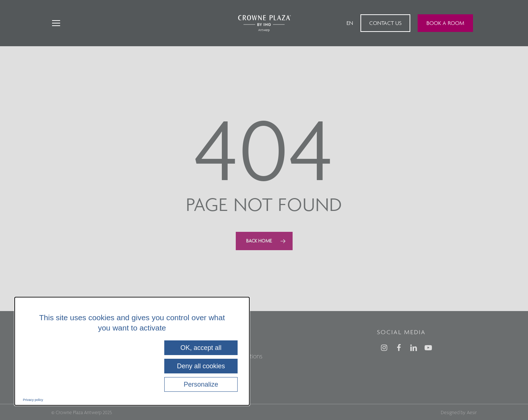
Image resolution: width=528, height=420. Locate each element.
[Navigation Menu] (56, 23)
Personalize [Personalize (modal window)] (201, 384)
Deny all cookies (201, 366)
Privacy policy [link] (33, 400)
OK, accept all (201, 348)
